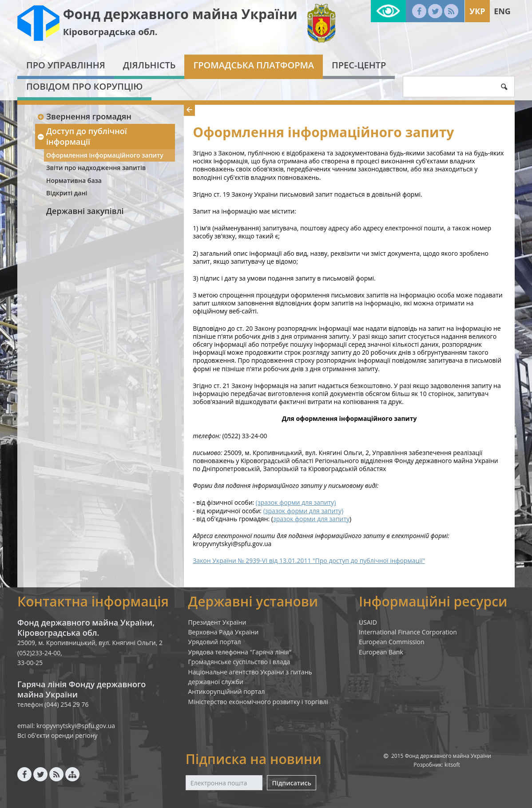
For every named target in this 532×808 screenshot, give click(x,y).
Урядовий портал (215, 642)
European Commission (392, 642)
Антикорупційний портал (227, 691)
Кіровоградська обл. (110, 32)
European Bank (381, 652)
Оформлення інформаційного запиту (105, 155)
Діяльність (149, 65)
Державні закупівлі (85, 211)
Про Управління (66, 65)
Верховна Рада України (224, 632)
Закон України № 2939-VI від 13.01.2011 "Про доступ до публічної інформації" (309, 560)
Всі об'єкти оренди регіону (58, 735)
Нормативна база (74, 180)
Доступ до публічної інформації (82, 136)
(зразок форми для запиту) (296, 502)
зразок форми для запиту (311, 519)
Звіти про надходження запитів (96, 168)
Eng (502, 11)
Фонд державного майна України (180, 14)
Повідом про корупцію (84, 86)
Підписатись (291, 783)
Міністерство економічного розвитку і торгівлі (258, 702)
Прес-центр (359, 65)
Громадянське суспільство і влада (239, 662)
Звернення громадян (84, 116)
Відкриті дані (67, 193)
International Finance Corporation (408, 632)
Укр (477, 11)
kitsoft (452, 765)
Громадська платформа (254, 65)
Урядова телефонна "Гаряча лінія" (240, 652)
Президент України (217, 622)
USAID (368, 622)
